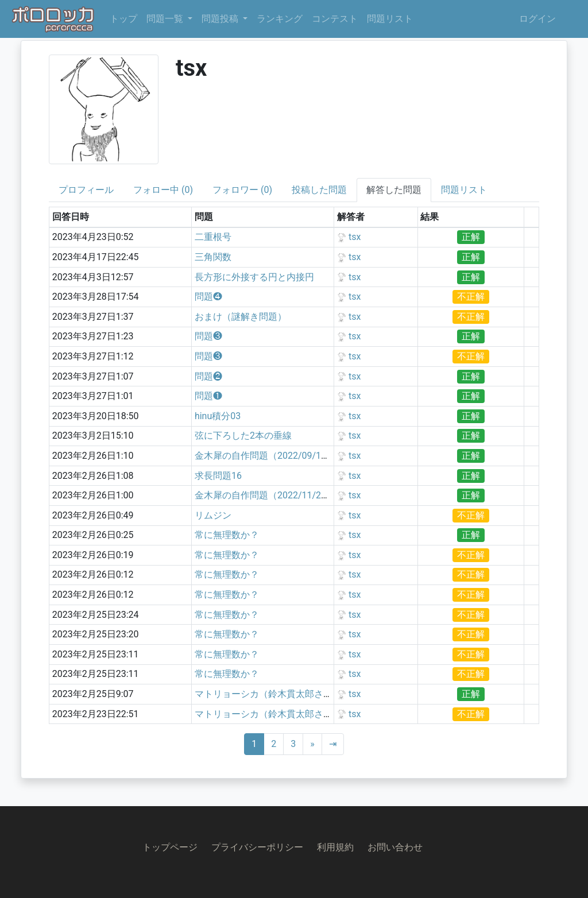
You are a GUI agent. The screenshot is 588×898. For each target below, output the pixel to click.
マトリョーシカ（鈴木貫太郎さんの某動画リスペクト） (310, 694)
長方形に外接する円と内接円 (254, 277)
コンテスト (335, 19)
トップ (123, 19)
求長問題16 (218, 476)
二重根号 (213, 237)
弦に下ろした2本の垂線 (243, 436)
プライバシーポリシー (257, 847)
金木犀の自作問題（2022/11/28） (265, 495)
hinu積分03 (218, 416)
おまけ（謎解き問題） (241, 317)
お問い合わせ (395, 847)
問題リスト (390, 19)
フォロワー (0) (242, 190)
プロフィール (86, 190)
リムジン (213, 515)
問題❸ (208, 336)
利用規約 (335, 847)
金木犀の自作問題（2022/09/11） (265, 456)
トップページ (170, 847)
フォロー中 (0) (163, 190)
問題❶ (208, 396)
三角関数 (213, 257)
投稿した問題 (319, 190)
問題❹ (208, 297)
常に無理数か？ (227, 535)
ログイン (537, 19)
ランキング (280, 19)
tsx (355, 237)
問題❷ (208, 376)
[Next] (312, 744)
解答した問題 (394, 190)
